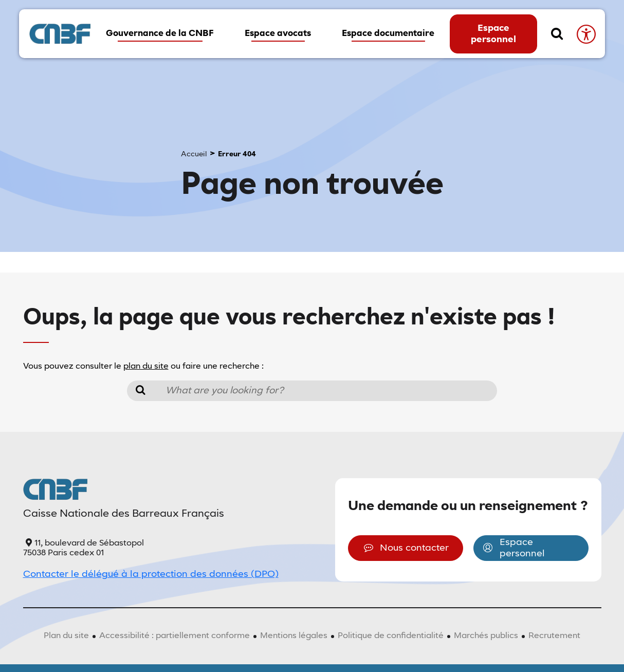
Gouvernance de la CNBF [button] (160, 34)
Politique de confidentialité (391, 636)
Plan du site (66, 636)
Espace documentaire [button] (388, 34)
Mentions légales (294, 636)
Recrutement (554, 636)
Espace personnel (493, 34)
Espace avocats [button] (278, 34)
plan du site (146, 367)
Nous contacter (405, 548)
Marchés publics (486, 636)
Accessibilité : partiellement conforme (175, 636)
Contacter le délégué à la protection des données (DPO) (151, 574)
